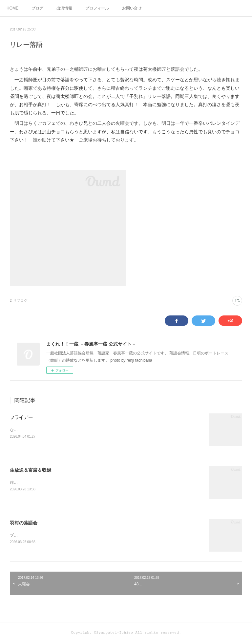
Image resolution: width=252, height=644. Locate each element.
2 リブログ (19, 301)
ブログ (37, 8)
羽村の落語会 (24, 524)
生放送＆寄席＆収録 (31, 470)
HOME (12, 8)
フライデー (21, 417)
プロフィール (97, 8)
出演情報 (64, 8)
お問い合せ (132, 8)
